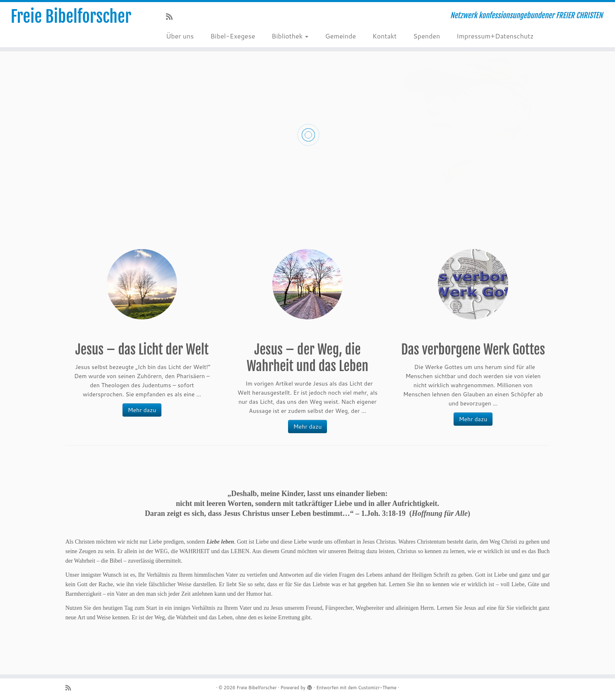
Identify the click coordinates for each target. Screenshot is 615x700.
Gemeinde (340, 36)
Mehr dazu (142, 410)
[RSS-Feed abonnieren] (172, 17)
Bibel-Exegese (233, 36)
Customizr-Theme (377, 688)
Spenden (426, 36)
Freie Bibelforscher (71, 17)
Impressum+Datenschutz (495, 36)
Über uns (180, 36)
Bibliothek (290, 36)
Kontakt (385, 36)
